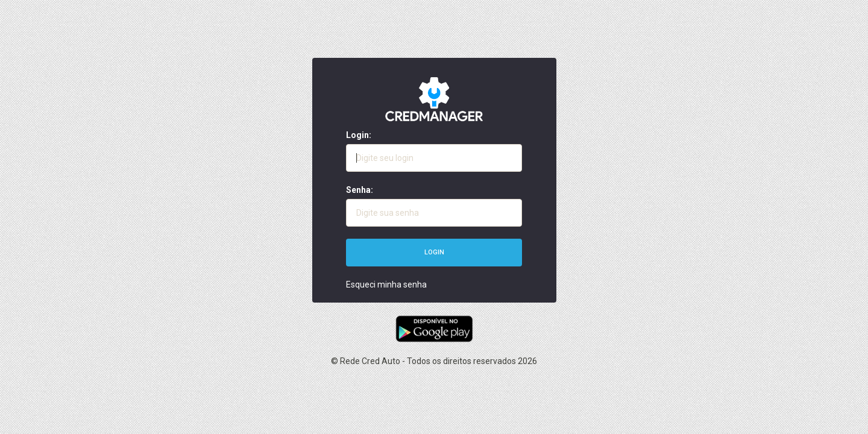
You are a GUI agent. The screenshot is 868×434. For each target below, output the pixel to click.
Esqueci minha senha (386, 285)
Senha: (360, 190)
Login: (359, 135)
